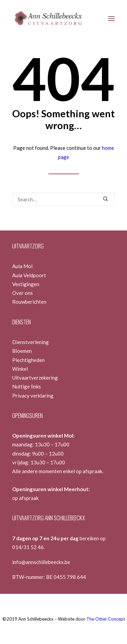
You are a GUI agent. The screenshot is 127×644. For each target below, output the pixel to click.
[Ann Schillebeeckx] (48, 18)
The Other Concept (106, 619)
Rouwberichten (29, 302)
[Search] (63, 199)
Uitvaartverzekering (35, 378)
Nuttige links (27, 386)
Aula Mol (22, 266)
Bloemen (22, 351)
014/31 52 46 (28, 547)
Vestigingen (26, 284)
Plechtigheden (28, 360)
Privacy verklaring (33, 396)
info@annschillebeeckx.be (41, 562)
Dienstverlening (30, 342)
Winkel (20, 369)
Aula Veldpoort (29, 275)
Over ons (23, 293)
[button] (111, 18)
